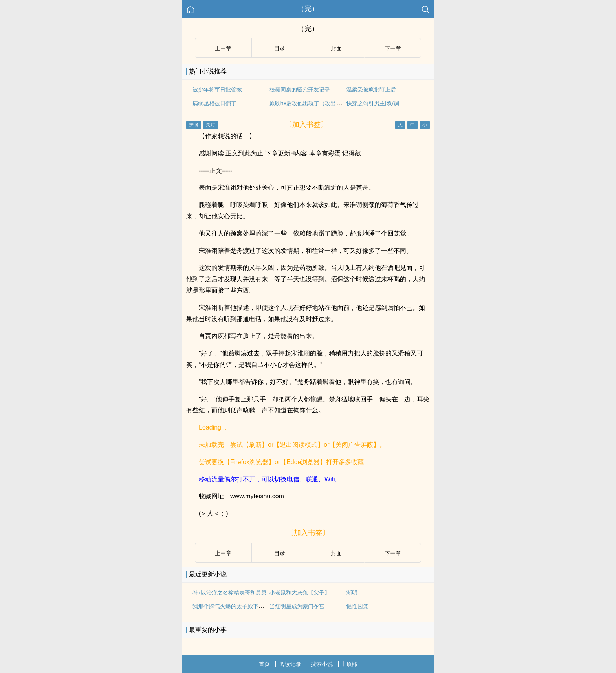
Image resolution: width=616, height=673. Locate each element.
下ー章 (393, 48)
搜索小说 (322, 664)
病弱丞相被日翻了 (214, 103)
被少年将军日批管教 (217, 90)
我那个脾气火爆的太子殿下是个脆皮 (236, 606)
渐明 (352, 593)
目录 (280, 48)
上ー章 (223, 48)
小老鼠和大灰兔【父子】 (300, 593)
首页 (264, 664)
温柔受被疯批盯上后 (371, 90)
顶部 (350, 664)
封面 (336, 48)
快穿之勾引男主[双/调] (374, 103)
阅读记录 (290, 664)
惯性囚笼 (357, 606)
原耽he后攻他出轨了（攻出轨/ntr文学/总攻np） (327, 103)
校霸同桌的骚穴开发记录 (300, 90)
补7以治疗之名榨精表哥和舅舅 (230, 593)
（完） (308, 9)
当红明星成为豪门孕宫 (297, 606)
